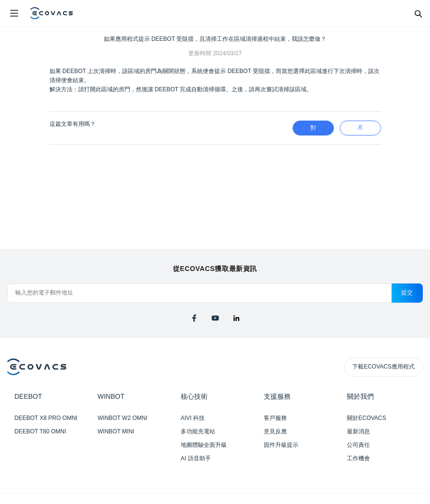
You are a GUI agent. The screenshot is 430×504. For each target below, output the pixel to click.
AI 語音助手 (196, 458)
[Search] (418, 13)
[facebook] (194, 318)
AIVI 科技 (193, 418)
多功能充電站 (198, 431)
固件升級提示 (281, 445)
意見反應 (275, 431)
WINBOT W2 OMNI (123, 418)
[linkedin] (236, 318)
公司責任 (358, 445)
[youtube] (215, 318)
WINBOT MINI (116, 431)
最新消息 (358, 431)
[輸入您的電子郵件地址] (199, 293)
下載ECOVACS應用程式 (383, 367)
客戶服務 (275, 418)
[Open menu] (14, 13)
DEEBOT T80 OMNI (40, 431)
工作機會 (358, 458)
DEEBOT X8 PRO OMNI (46, 418)
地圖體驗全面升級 (204, 445)
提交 (407, 293)
